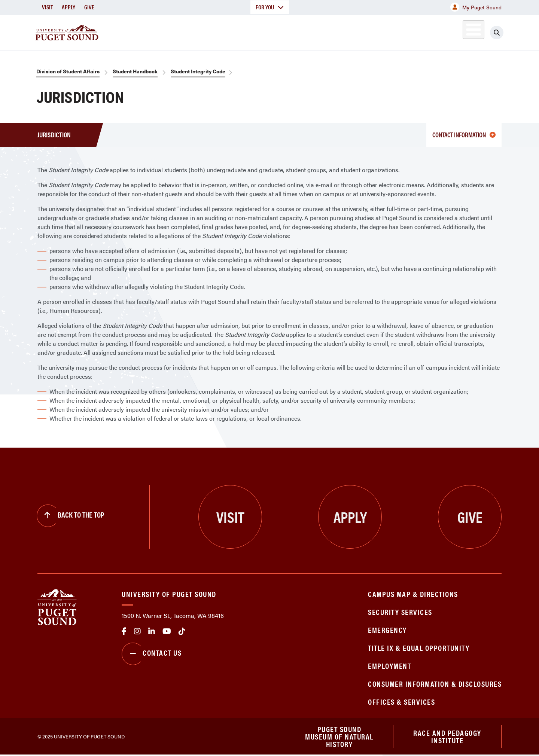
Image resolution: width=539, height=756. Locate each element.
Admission (299, 31)
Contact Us (152, 654)
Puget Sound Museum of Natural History (339, 737)
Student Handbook (135, 71)
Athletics (415, 31)
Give (89, 7)
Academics (243, 31)
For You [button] (270, 7)
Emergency (387, 630)
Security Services (400, 612)
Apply (68, 7)
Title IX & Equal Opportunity (419, 648)
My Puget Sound (476, 7)
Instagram (137, 631)
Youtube (167, 631)
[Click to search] (497, 33)
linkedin (152, 631)
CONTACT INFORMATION (464, 135)
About (193, 31)
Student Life (357, 31)
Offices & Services (401, 702)
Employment (389, 666)
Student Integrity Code (198, 71)
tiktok (182, 631)
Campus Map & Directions (413, 594)
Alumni (455, 31)
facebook (124, 631)
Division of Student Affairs (68, 71)
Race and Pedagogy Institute (447, 737)
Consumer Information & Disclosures (435, 684)
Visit (47, 7)
